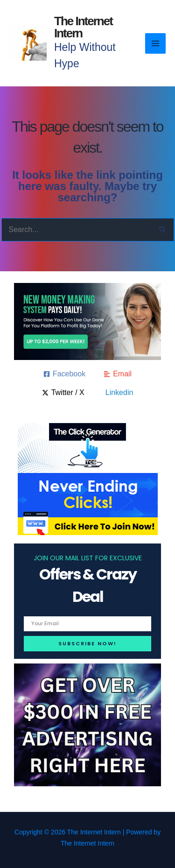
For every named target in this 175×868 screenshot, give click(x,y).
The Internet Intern (83, 27)
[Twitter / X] (63, 393)
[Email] (118, 374)
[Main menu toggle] (155, 43)
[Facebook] (64, 374)
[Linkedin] (118, 393)
